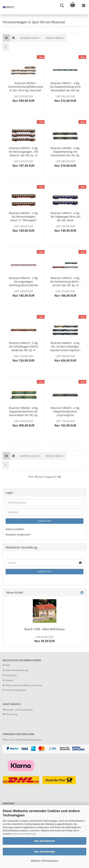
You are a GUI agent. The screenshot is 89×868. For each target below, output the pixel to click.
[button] (6, 38)
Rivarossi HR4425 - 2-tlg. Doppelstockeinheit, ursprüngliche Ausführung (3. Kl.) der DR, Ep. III (65, 412)
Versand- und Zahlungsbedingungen (22, 740)
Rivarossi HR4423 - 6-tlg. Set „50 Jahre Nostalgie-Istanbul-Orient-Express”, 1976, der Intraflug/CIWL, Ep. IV (65, 347)
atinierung (12, 714)
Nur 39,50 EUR (45, 639)
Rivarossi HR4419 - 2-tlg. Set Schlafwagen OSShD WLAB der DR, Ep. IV (24, 346)
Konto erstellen (15, 529)
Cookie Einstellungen (16, 690)
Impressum (11, 675)
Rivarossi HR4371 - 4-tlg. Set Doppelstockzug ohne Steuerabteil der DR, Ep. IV (65, 87)
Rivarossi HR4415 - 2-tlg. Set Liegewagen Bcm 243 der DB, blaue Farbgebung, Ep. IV (65, 217)
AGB (8, 665)
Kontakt (9, 680)
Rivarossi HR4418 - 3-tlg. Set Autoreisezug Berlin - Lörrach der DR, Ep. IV (65, 282)
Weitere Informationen (45, 861)
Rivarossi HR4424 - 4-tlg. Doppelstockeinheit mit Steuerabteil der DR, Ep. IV (24, 412)
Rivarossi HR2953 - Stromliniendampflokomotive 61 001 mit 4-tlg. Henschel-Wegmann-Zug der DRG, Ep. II (26, 87)
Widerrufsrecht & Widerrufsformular (24, 685)
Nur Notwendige (45, 851)
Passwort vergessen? (18, 534)
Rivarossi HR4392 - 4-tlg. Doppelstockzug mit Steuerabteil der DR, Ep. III (65, 152)
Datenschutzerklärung (24, 834)
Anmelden (45, 521)
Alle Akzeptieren (45, 841)
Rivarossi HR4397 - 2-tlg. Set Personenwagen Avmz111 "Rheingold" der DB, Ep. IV (24, 217)
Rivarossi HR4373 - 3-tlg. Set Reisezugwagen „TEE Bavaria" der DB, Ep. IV (23, 152)
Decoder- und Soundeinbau (19, 710)
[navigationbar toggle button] (84, 5)
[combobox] (30, 38)
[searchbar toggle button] (62, 5)
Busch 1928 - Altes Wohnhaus (45, 629)
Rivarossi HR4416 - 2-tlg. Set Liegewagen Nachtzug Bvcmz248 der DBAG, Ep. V (24, 282)
